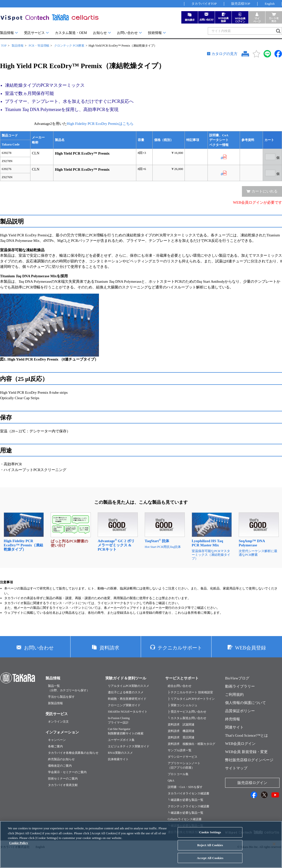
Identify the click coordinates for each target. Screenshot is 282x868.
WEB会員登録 (250, 648)
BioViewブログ (237, 678)
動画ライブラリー (240, 686)
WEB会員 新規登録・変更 (246, 752)
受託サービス (34, 33)
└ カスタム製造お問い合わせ (187, 718)
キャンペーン (57, 740)
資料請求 (109, 648)
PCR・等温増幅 (39, 46)
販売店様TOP (241, 4)
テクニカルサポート (180, 648)
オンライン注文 (58, 722)
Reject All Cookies (210, 849)
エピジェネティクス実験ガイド (129, 746)
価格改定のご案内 (60, 766)
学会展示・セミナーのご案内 (67, 772)
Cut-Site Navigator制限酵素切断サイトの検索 (126, 731)
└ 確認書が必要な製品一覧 (186, 800)
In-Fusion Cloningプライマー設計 (119, 720)
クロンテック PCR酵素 (69, 46)
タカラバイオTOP (204, 4)
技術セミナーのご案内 (63, 779)
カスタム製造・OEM (71, 33)
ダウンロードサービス (183, 757)
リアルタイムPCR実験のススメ (129, 686)
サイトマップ (236, 768)
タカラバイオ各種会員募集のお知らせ (73, 753)
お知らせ (100, 33)
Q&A (171, 781)
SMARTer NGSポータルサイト (128, 712)
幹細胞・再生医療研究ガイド (127, 699)
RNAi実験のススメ (120, 753)
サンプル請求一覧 (180, 750)
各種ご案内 (55, 746)
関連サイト (234, 727)
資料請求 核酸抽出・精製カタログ (191, 744)
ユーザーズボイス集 (121, 740)
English (270, 4)
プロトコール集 (178, 774)
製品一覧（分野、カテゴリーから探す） (69, 688)
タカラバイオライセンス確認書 (188, 793)
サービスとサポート (182, 678)
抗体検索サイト (118, 759)
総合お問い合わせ (180, 686)
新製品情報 (55, 703)
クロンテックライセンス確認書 (188, 806)
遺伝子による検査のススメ (126, 692)
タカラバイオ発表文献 (63, 785)
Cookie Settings (210, 836)
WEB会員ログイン (240, 744)
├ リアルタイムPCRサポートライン (191, 699)
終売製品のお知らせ (61, 759)
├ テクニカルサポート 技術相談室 (190, 692)
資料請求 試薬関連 (181, 725)
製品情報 (7, 33)
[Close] (274, 847)
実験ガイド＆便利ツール (126, 678)
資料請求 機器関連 (181, 731)
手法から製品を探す (61, 697)
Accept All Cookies (210, 861)
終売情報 (233, 719)
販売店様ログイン (252, 783)
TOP (4, 46)
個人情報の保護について (246, 703)
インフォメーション (62, 732)
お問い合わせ (127, 33)
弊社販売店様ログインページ (249, 760)
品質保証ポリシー (240, 711)
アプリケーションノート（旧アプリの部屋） (184, 765)
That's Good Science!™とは (247, 735)
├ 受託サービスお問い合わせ (187, 712)
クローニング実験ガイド (124, 705)
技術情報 (155, 33)
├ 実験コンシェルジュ (183, 705)
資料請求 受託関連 (181, 737)
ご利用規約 (234, 695)
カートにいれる (265, 191)
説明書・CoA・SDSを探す (185, 787)
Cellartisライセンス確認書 (185, 819)
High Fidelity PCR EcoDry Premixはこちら (100, 124)
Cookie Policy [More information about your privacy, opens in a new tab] (19, 846)
